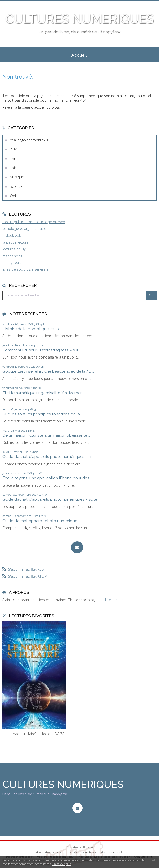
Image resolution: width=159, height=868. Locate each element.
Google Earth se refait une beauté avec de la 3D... (48, 371)
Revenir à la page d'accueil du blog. (31, 107)
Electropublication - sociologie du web (34, 222)
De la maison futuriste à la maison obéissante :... (47, 435)
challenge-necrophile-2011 (32, 140)
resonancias (12, 256)
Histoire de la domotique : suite (31, 329)
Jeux (13, 149)
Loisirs (15, 168)
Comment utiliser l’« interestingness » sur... (41, 350)
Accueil (79, 55)
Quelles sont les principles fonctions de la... (42, 414)
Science (16, 186)
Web (14, 196)
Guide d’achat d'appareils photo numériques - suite (50, 499)
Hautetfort (89, 847)
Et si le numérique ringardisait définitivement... (44, 393)
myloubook (12, 235)
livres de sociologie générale (25, 269)
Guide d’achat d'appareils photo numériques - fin (47, 457)
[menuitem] (79, 55)
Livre (14, 158)
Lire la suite (114, 600)
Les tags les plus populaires (112, 852)
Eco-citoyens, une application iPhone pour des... (47, 478)
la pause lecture (15, 242)
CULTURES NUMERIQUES (80, 19)
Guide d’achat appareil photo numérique (40, 521)
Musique (17, 177)
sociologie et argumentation (25, 228)
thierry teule (12, 262)
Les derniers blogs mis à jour (47, 852)
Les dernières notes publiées (80, 852)
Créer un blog (72, 847)
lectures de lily (14, 249)
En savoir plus (62, 864)
